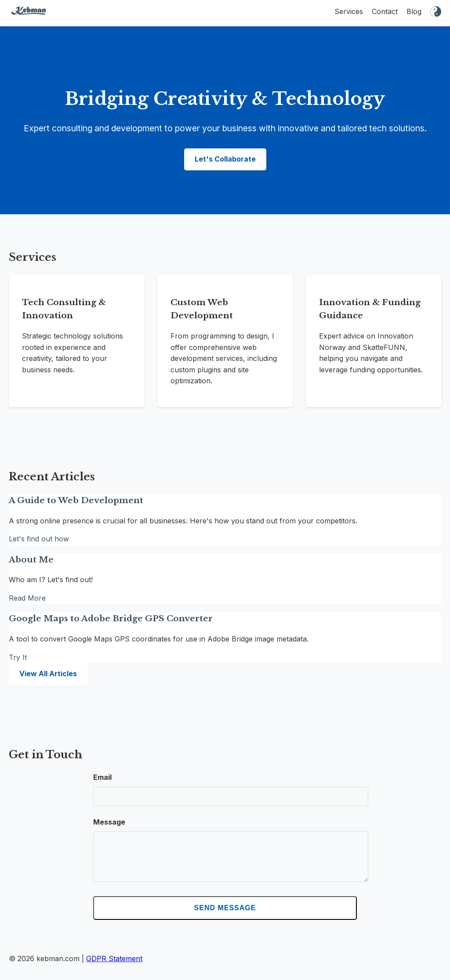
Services (349, 11)
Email (102, 777)
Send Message (225, 917)
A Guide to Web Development (76, 500)
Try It (18, 657)
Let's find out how (39, 539)
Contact (385, 11)
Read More (27, 598)
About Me (31, 560)
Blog (414, 11)
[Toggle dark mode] (436, 13)
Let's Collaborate (225, 159)
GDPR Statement (114, 967)
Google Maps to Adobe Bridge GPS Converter (111, 618)
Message (109, 822)
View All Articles (48, 674)
